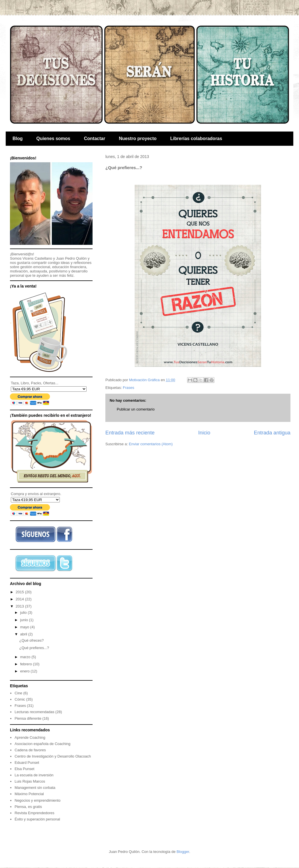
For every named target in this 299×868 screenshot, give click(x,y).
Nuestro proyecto (138, 138)
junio (25, 620)
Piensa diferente (28, 718)
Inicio (204, 433)
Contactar (95, 138)
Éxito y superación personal (37, 819)
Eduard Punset (27, 763)
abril (24, 634)
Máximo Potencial (29, 794)
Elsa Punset (24, 769)
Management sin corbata (35, 788)
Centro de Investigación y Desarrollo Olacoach (53, 756)
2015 (20, 592)
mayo (25, 627)
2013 (20, 606)
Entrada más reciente (130, 433)
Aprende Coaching (30, 737)
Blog (18, 138)
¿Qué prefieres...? (34, 648)
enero (25, 671)
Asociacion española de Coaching (42, 744)
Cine (18, 693)
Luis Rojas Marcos (30, 781)
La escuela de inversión (34, 775)
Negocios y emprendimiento (37, 800)
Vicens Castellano (37, 258)
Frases (128, 388)
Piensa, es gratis (28, 807)
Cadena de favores (30, 750)
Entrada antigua (272, 433)
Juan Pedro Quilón (71, 258)
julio (24, 612)
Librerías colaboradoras (196, 138)
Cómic (20, 699)
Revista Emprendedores (34, 813)
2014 (20, 599)
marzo (26, 657)
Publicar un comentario (136, 409)
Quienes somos (53, 138)
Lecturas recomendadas (34, 712)
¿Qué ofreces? (31, 640)
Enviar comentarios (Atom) (151, 444)
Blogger (183, 852)
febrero (27, 664)
